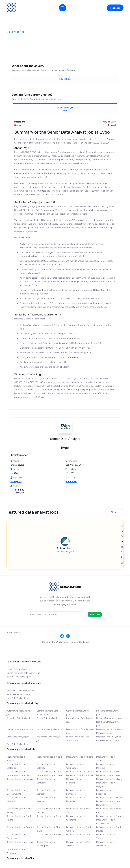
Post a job (115, 8)
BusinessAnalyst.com (65, 109)
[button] (63, 8)
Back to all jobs (15, 32)
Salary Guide (65, 79)
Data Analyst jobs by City (20, 858)
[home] (11, 8)
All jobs (114, 512)
